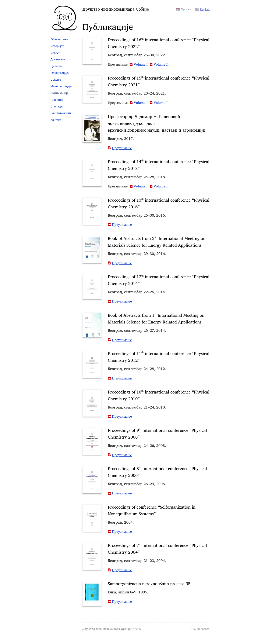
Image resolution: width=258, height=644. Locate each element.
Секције (56, 80)
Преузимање (122, 148)
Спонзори (57, 107)
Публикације (60, 93)
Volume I (141, 64)
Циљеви (56, 66)
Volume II (161, 64)
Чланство (57, 100)
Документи (58, 59)
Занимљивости (61, 113)
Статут (55, 53)
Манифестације (61, 86)
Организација (60, 73)
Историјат (57, 46)
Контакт (56, 120)
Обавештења (59, 39)
